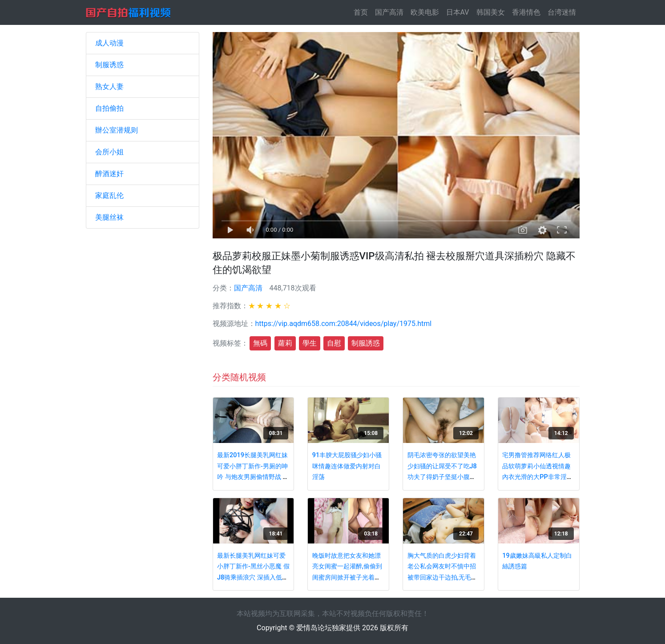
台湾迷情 (562, 12)
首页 (363, 12)
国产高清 (389, 12)
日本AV (458, 12)
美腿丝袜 (109, 217)
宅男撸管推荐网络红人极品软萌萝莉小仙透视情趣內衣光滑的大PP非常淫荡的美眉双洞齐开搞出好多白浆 (537, 477)
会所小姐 (109, 152)
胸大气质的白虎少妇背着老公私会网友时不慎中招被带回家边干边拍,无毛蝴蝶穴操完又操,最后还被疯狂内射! (442, 578)
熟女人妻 (109, 87)
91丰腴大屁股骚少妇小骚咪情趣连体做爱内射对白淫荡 (347, 466)
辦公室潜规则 (117, 130)
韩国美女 (491, 12)
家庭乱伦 (109, 195)
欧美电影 (425, 12)
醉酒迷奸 (109, 174)
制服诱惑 (109, 65)
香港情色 (526, 12)
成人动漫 (109, 43)
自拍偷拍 (109, 108)
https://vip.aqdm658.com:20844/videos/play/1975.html (344, 324)
